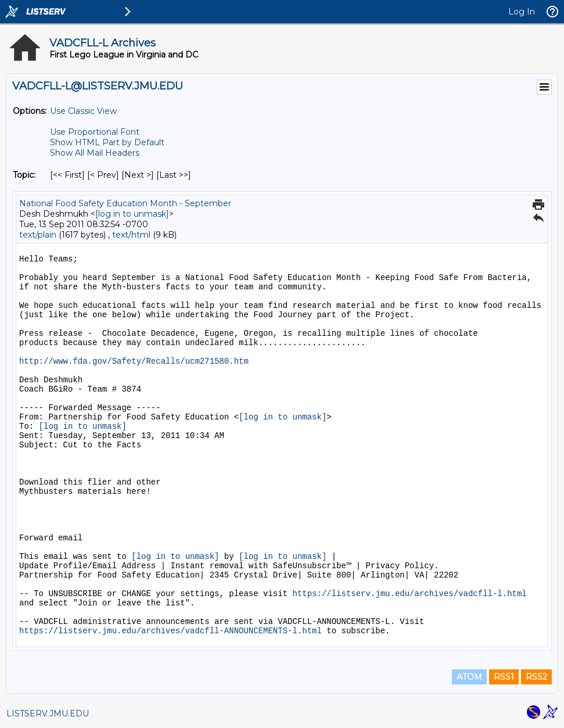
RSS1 (504, 677)
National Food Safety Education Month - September (125, 203)
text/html (131, 235)
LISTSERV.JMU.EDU (48, 713)
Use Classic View (83, 111)
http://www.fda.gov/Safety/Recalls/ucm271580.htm (134, 361)
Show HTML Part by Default (107, 142)
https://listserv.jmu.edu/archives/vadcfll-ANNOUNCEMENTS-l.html (170, 631)
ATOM (469, 677)
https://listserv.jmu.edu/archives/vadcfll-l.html (409, 594)
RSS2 (536, 677)
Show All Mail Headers (95, 153)
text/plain (38, 235)
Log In (522, 12)
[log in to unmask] (132, 214)
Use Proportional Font (95, 132)
